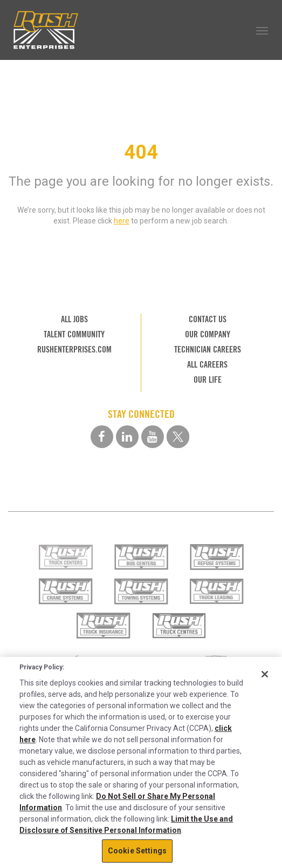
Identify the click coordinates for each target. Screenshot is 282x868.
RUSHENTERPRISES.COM (74, 350)
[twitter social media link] (178, 437)
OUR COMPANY (208, 334)
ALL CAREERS (207, 365)
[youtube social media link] (153, 437)
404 (141, 152)
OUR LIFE (208, 380)
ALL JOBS (74, 319)
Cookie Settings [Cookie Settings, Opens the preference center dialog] (137, 851)
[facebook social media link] (102, 437)
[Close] (265, 674)
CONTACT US (208, 319)
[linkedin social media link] (127, 437)
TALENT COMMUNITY (74, 334)
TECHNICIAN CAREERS (208, 350)
